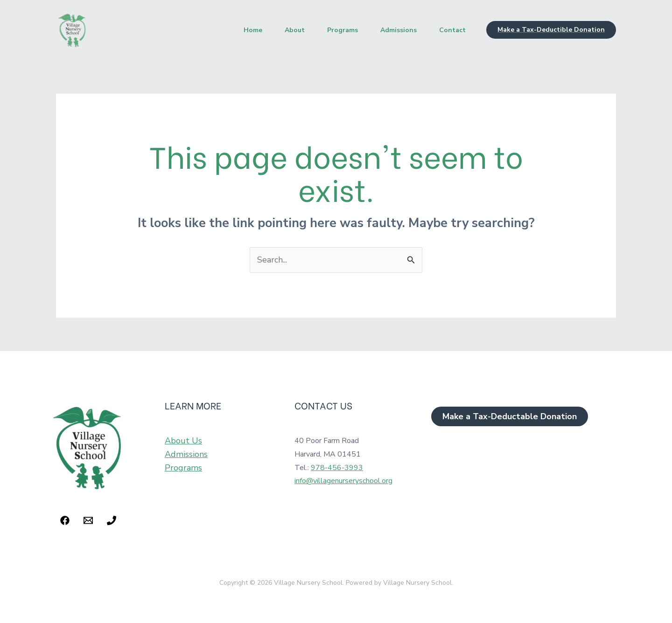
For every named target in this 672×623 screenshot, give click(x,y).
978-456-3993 (337, 468)
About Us (183, 441)
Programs (343, 30)
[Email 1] (88, 520)
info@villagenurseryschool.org (343, 481)
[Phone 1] (112, 520)
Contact (452, 30)
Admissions (399, 30)
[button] (551, 30)
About (295, 30)
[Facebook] (65, 520)
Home (253, 30)
